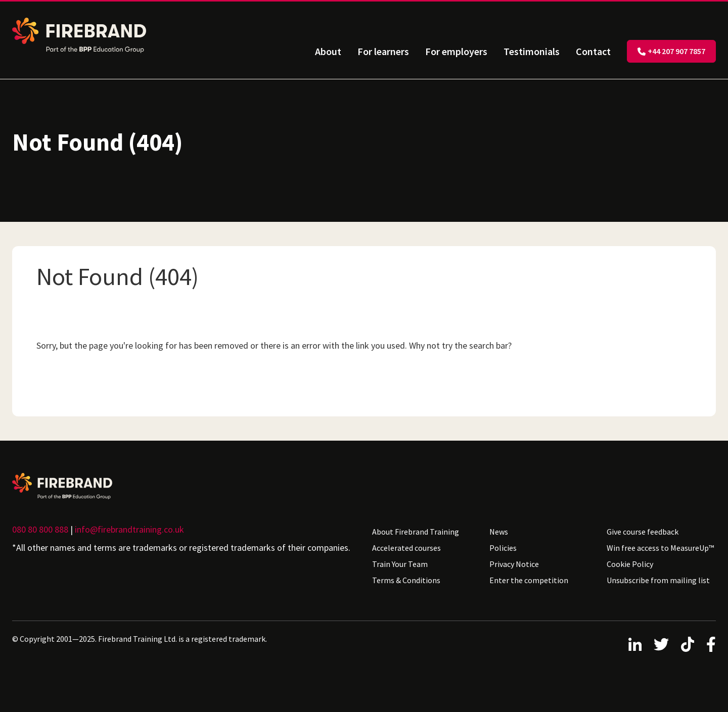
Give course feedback (643, 532)
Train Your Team (400, 564)
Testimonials (532, 51)
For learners (383, 51)
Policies (503, 548)
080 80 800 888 (40, 529)
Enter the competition (529, 580)
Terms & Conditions (406, 580)
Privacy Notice (514, 564)
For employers (456, 51)
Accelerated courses (406, 548)
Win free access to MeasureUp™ (660, 548)
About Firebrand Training (416, 532)
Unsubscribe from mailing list (658, 580)
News (499, 532)
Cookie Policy (630, 564)
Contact (593, 51)
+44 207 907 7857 (671, 51)
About (328, 51)
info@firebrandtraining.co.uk (129, 529)
